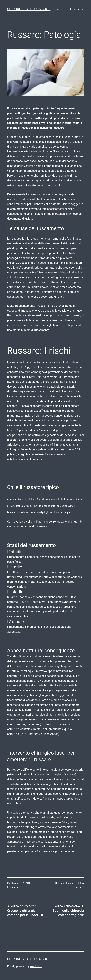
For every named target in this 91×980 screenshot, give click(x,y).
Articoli (74, 9)
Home (57, 9)
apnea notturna (37, 194)
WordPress (36, 966)
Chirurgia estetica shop (29, 9)
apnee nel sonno (17, 690)
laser (81, 887)
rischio (39, 710)
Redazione (15, 887)
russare (68, 137)
